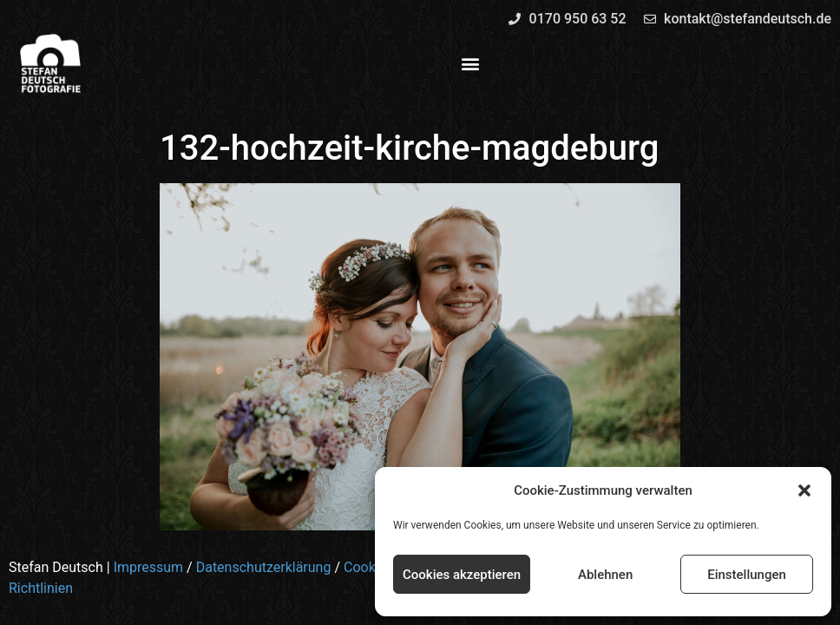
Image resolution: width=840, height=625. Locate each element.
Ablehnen (605, 575)
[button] (804, 490)
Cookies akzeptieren (462, 575)
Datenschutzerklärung (264, 567)
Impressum (149, 567)
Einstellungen (747, 575)
